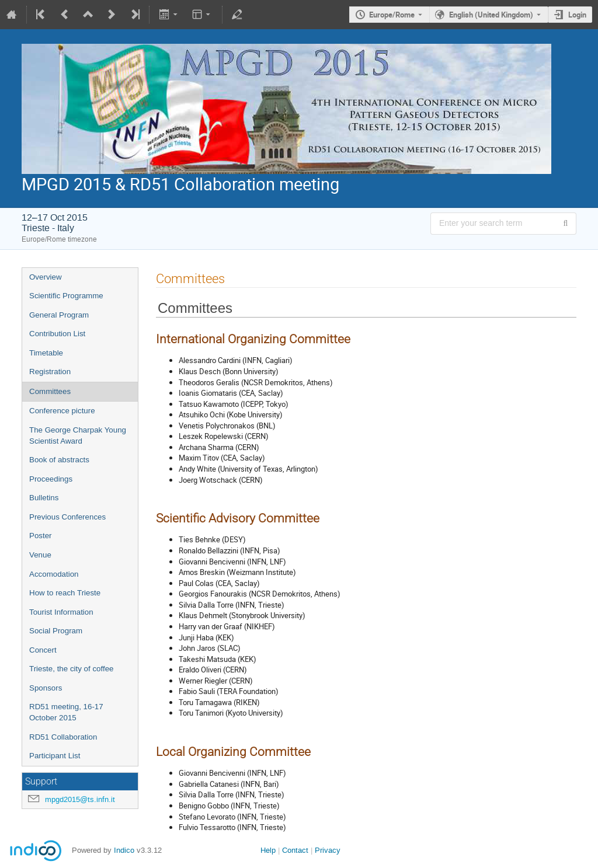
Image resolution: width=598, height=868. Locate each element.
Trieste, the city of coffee (71, 669)
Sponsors (46, 688)
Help (268, 850)
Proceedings (51, 479)
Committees (50, 391)
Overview (46, 277)
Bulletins (44, 498)
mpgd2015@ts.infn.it (80, 799)
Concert (43, 650)
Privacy (328, 850)
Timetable (46, 353)
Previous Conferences (67, 517)
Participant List (55, 756)
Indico (124, 850)
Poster (41, 536)
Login (577, 15)
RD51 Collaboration (63, 737)
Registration (50, 372)
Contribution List (57, 334)
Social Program (56, 631)
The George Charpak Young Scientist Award (78, 435)
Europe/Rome (392, 15)
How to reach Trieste (65, 593)
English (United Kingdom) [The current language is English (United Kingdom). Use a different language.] (491, 15)
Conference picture (62, 411)
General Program (59, 315)
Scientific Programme (66, 296)
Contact (295, 850)
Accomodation (54, 574)
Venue (40, 555)
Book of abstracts (59, 460)
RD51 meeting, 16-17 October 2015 (66, 712)
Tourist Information (61, 612)
